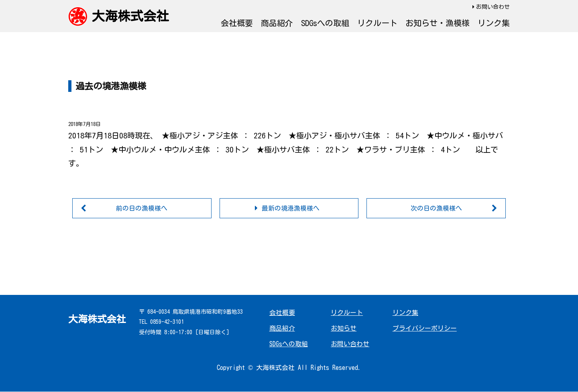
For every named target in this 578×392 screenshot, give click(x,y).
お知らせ (344, 328)
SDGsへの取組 (325, 23)
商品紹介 (277, 23)
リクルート (377, 23)
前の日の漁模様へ (142, 208)
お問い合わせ (493, 7)
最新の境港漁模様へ (291, 208)
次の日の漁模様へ (436, 208)
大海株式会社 (130, 16)
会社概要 (237, 23)
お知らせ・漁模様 (438, 23)
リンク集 (494, 23)
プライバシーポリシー (425, 328)
